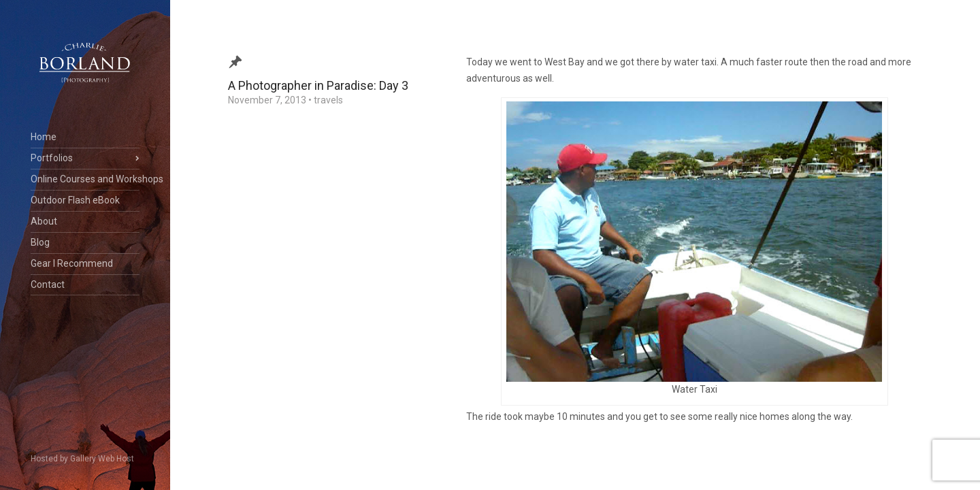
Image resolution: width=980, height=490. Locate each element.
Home (44, 137)
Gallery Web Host (102, 459)
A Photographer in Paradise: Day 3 (318, 85)
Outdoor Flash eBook (75, 200)
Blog (40, 242)
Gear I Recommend (72, 263)
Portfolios (52, 158)
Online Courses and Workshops (85, 179)
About (44, 221)
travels (328, 100)
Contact (48, 284)
